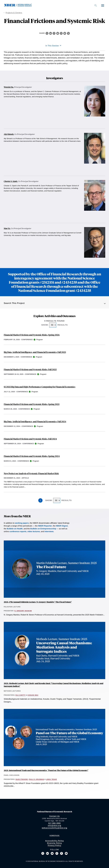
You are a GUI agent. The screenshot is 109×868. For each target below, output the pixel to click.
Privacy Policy (54, 845)
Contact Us (55, 816)
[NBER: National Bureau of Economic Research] (20, 6)
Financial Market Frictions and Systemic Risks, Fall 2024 (30, 439)
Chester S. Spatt (11, 181)
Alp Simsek (9, 134)
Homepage (55, 835)
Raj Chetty (21, 695)
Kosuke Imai (33, 695)
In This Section (52, 46)
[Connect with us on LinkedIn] (47, 853)
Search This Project (14, 303)
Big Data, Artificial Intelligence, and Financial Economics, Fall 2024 (35, 421)
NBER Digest (62, 526)
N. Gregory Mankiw (23, 611)
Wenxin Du (9, 87)
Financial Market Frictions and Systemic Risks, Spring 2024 (32, 456)
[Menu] (103, 5)
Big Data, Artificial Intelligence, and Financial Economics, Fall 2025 (35, 352)
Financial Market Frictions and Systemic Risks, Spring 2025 (32, 404)
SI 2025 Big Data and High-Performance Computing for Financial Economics (40, 387)
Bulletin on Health (15, 529)
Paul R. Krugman (36, 779)
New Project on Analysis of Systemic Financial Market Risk (31, 473)
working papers (22, 523)
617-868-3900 (55, 823)
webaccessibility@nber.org (54, 828)
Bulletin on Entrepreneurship (43, 529)
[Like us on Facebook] (62, 853)
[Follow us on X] (43, 853)
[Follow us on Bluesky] (52, 853)
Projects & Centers (14, 13)
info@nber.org (54, 825)
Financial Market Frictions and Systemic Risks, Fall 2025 (30, 369)
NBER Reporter (45, 526)
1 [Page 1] (40, 500)
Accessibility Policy (55, 841)
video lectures (34, 531)
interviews (49, 531)
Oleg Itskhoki (22, 779)
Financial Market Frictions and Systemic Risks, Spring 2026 (32, 335)
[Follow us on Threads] (57, 853)
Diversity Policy (54, 843)
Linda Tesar (51, 779)
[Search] (96, 5)
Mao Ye (7, 228)
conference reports (18, 531)
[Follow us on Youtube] (66, 853)
